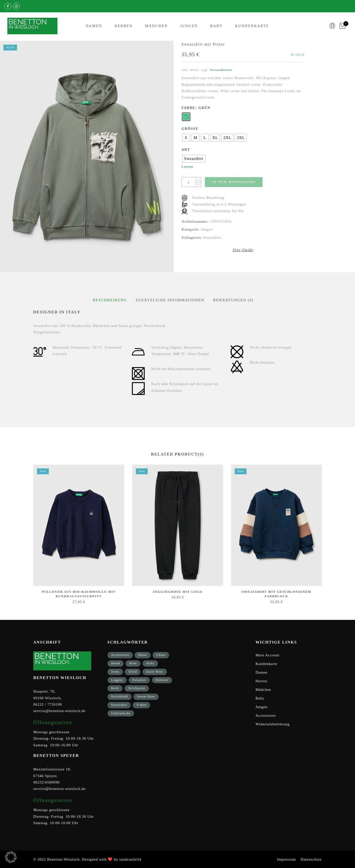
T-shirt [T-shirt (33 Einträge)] (141, 705)
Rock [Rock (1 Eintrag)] (115, 688)
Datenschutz (311, 859)
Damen (94, 26)
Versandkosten (221, 70)
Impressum (286, 859)
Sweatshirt (212, 238)
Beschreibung (110, 300)
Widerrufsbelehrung (273, 724)
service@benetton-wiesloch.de (59, 711)
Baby (217, 26)
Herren (124, 26)
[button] (11, 857)
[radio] (186, 117)
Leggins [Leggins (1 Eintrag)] (117, 680)
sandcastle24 (130, 859)
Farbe (188, 108)
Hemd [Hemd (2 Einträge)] (116, 663)
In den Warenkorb (237, 182)
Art (186, 150)
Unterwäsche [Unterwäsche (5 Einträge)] (121, 713)
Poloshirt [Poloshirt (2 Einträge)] (139, 680)
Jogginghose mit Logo (178, 592)
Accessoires (266, 715)
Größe (190, 129)
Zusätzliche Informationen (170, 300)
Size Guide (243, 250)
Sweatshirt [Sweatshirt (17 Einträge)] (119, 705)
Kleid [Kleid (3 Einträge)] (133, 671)
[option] (87, 157)
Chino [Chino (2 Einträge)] (161, 655)
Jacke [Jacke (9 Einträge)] (150, 663)
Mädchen (157, 26)
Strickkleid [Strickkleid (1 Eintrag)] (120, 696)
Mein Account (268, 655)
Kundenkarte (252, 26)
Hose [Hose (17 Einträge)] (133, 663)
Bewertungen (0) (233, 300)
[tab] (110, 300)
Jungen (189, 26)
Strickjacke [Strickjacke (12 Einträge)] (137, 688)
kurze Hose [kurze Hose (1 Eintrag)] (155, 671)
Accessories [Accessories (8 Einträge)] (120, 655)
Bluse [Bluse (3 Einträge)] (143, 655)
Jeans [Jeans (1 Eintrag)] (115, 671)
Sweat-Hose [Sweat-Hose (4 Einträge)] (146, 696)
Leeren (187, 167)
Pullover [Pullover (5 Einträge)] (162, 680)
